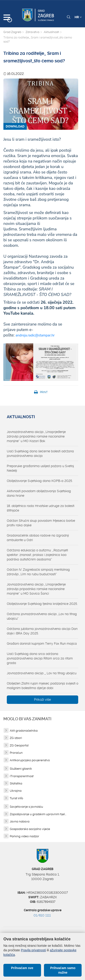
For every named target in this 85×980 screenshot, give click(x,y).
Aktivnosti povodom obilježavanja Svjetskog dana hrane (39, 493)
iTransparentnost (22, 776)
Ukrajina (16, 791)
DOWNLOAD (15, 126)
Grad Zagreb (12, 32)
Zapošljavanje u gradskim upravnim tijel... (38, 814)
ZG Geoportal (19, 745)
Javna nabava (20, 821)
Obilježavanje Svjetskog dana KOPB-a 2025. (40, 481)
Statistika (16, 783)
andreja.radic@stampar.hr (35, 335)
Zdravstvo (33, 32)
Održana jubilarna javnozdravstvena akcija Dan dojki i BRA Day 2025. (42, 631)
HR (78, 17)
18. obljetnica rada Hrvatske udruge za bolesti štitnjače (41, 508)
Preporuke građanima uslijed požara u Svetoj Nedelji (40, 468)
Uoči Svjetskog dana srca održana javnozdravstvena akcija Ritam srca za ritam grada (40, 658)
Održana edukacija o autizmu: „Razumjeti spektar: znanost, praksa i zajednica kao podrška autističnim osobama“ (37, 555)
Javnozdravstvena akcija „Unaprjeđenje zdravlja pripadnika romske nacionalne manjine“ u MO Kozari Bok (36, 436)
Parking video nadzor (24, 836)
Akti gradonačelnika (24, 731)
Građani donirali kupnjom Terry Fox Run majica (42, 644)
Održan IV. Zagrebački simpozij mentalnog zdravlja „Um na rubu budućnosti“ (38, 572)
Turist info (16, 798)
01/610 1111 (42, 915)
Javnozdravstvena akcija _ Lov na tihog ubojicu (42, 673)
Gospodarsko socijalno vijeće (30, 829)
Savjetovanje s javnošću (26, 807)
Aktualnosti (51, 32)
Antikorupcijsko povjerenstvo (30, 760)
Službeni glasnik (21, 769)
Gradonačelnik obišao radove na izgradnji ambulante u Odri (38, 538)
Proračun (16, 753)
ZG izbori (16, 738)
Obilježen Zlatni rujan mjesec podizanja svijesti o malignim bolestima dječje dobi (42, 686)
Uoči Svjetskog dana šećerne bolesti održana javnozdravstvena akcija (40, 453)
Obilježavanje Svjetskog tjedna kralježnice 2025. (42, 604)
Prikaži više (42, 700)
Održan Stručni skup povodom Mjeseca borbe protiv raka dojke (41, 523)
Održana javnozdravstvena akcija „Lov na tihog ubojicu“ (42, 616)
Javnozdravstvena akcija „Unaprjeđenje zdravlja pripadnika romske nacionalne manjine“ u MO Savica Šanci (36, 589)
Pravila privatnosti (33, 950)
